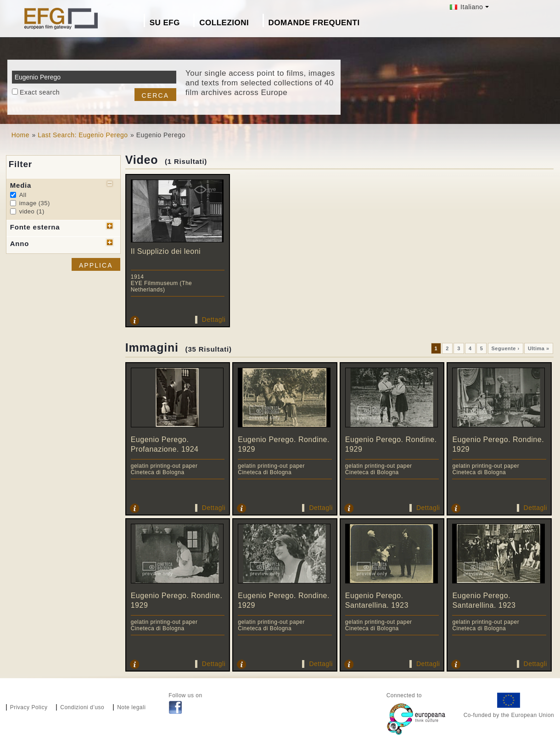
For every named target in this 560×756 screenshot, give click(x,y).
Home (20, 135)
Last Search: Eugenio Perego (83, 135)
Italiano (467, 7)
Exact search (40, 92)
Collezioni (224, 23)
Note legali (131, 707)
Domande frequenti (314, 23)
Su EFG (165, 23)
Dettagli (214, 319)
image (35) (35, 203)
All (23, 195)
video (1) (32, 211)
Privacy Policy (29, 707)
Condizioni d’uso (82, 707)
